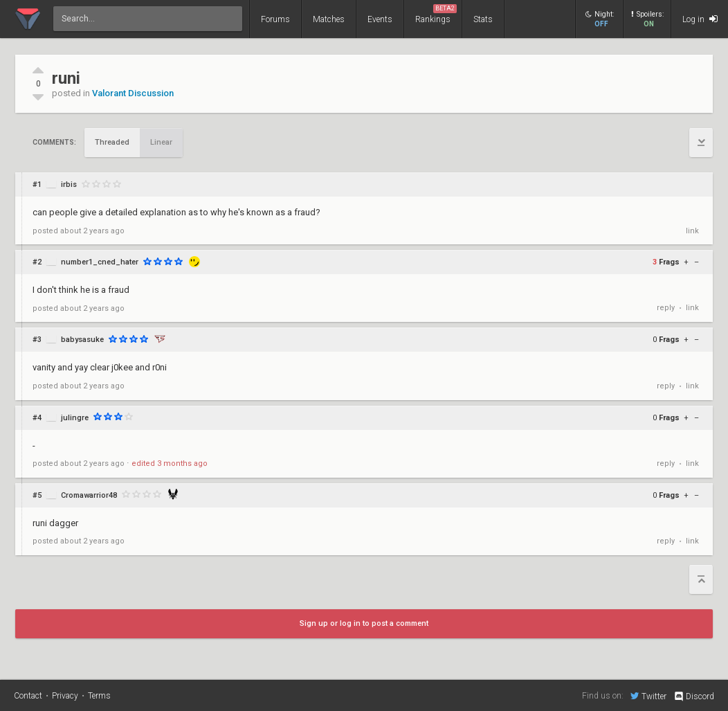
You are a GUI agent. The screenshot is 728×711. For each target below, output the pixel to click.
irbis (69, 184)
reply (666, 308)
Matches (329, 19)
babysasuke (82, 340)
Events (380, 19)
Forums (275, 19)
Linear (161, 142)
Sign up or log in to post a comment (364, 623)
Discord (694, 696)
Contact (28, 696)
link (692, 231)
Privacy (65, 696)
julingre (75, 418)
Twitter (648, 696)
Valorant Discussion (133, 93)
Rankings (436, 14)
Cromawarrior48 (89, 495)
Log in (700, 19)
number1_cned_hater (100, 262)
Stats (483, 19)
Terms (99, 696)
